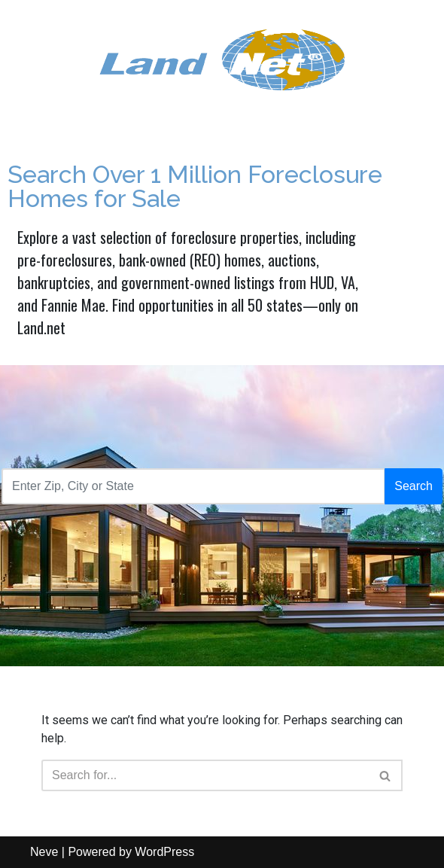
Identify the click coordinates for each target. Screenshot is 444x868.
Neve (44, 852)
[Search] (386, 775)
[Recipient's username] (193, 486)
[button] (385, 776)
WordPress (164, 852)
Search (414, 486)
